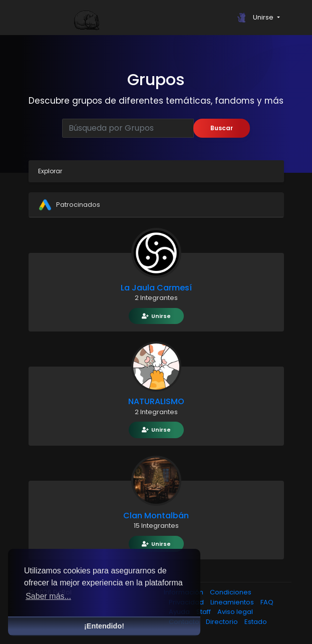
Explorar (50, 171)
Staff (204, 612)
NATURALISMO (156, 401)
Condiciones (231, 592)
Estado (256, 622)
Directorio (223, 622)
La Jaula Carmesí (156, 288)
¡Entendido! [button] (104, 626)
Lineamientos (233, 602)
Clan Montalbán (156, 516)
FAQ (267, 602)
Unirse (156, 316)
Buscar (222, 128)
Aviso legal (235, 612)
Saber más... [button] (48, 596)
